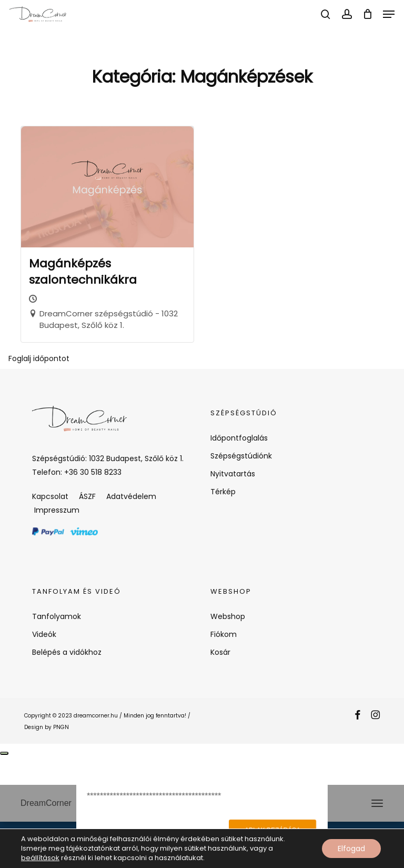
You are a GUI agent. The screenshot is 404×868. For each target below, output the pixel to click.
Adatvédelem (131, 496)
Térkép (223, 492)
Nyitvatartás (233, 474)
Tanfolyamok (57, 616)
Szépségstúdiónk (241, 456)
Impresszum (56, 510)
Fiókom (224, 634)
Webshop (228, 616)
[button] (389, 14)
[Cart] (367, 14)
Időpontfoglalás (239, 438)
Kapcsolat (50, 496)
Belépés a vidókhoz (67, 652)
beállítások (40, 858)
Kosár (220, 652)
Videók (44, 634)
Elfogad (351, 849)
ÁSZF (87, 496)
